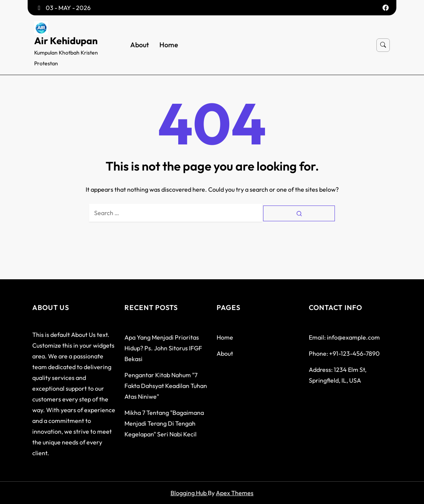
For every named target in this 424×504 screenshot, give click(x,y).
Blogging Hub (189, 493)
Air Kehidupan (66, 41)
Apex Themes (235, 493)
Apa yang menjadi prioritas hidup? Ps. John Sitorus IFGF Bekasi (163, 348)
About (140, 45)
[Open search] (383, 45)
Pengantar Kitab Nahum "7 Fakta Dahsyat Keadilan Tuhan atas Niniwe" (166, 386)
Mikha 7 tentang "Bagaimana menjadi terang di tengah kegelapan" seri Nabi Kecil (164, 423)
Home (169, 45)
